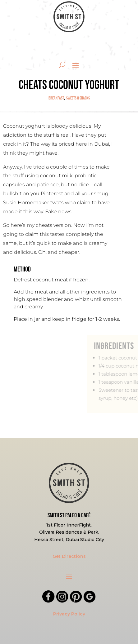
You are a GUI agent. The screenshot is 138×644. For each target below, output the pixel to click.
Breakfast (56, 98)
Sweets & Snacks (78, 98)
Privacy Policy (69, 614)
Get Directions (69, 556)
